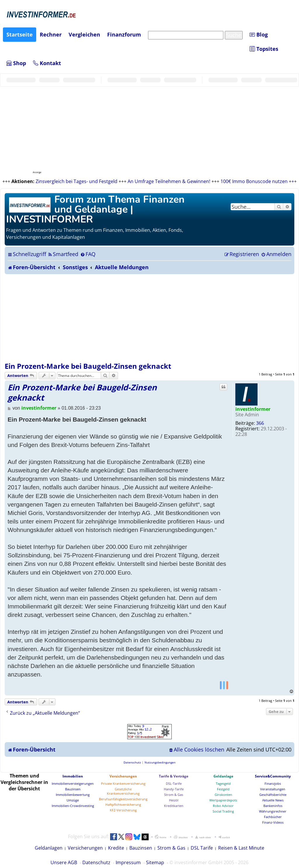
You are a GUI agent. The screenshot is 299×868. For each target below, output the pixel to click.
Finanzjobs (273, 783)
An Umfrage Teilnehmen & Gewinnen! (169, 181)
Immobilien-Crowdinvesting (73, 806)
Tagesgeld (223, 783)
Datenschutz (96, 862)
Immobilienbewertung (73, 795)
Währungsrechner (273, 811)
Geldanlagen (49, 848)
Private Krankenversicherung (123, 783)
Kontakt (47, 63)
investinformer (253, 409)
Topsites (264, 49)
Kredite (116, 848)
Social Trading (223, 811)
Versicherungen (123, 776)
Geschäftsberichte (273, 795)
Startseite (20, 34)
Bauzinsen (73, 789)
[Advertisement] (149, 318)
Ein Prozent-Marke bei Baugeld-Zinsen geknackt (88, 366)
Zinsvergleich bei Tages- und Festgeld (77, 181)
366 (260, 423)
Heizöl (174, 800)
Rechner (51, 34)
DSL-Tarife (174, 783)
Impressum (128, 862)
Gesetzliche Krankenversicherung (123, 791)
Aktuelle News (273, 800)
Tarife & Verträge (174, 776)
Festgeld (223, 789)
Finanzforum (124, 34)
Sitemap (155, 862)
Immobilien (73, 776)
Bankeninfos (273, 806)
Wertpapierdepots (223, 800)
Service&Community (273, 776)
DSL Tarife (202, 848)
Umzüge (73, 800)
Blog (259, 34)
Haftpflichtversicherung (123, 804)
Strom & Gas (174, 795)
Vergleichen (84, 34)
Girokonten (223, 795)
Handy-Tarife (174, 789)
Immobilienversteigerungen (73, 783)
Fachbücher (273, 817)
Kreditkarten (174, 806)
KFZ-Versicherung (123, 810)
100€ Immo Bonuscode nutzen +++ (259, 181)
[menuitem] (63, 254)
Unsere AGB (64, 862)
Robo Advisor (223, 806)
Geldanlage (223, 776)
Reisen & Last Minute (241, 848)
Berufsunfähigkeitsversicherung (123, 799)
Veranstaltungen (273, 789)
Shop (16, 63)
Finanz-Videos (273, 822)
